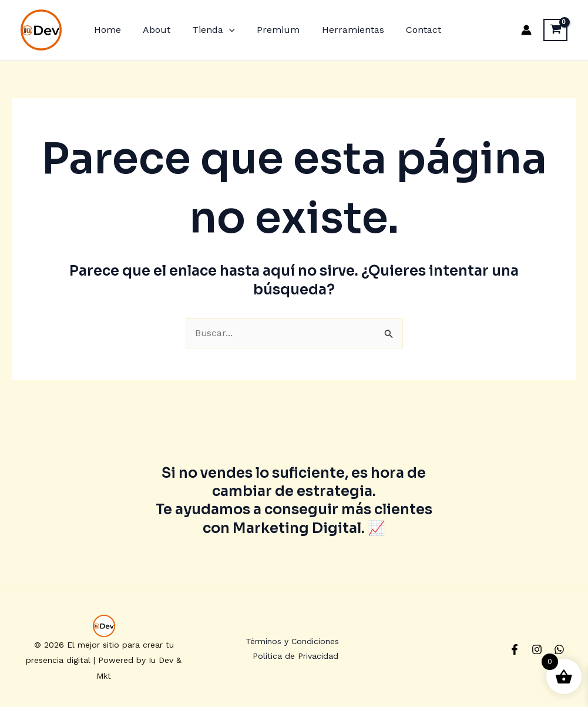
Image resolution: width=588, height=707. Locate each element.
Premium (268, 30)
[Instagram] (537, 650)
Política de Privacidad (296, 657)
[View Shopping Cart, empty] (555, 30)
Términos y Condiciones (292, 642)
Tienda (206, 30)
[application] (221, 30)
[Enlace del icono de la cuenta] (526, 30)
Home (106, 30)
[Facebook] (515, 650)
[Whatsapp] (559, 650)
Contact (406, 30)
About (152, 30)
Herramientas (339, 30)
